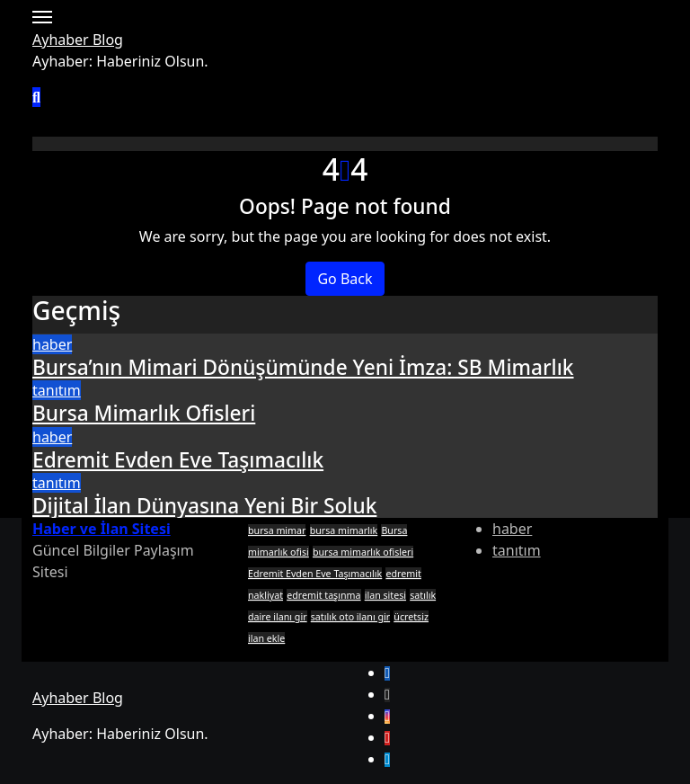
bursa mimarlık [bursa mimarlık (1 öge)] (344, 530)
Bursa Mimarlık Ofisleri (144, 413)
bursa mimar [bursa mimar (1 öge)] (277, 530)
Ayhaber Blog (78, 40)
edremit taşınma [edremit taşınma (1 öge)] (323, 595)
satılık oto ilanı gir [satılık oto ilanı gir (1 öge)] (350, 617)
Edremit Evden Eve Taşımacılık (178, 460)
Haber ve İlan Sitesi (102, 529)
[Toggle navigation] (42, 17)
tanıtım (57, 390)
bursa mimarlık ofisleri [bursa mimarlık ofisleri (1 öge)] (363, 552)
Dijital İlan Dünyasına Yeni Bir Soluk (204, 506)
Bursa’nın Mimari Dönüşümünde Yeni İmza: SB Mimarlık (303, 367)
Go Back (345, 279)
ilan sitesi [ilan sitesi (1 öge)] (385, 595)
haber (52, 344)
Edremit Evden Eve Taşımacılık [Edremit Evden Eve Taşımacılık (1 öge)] (315, 574)
